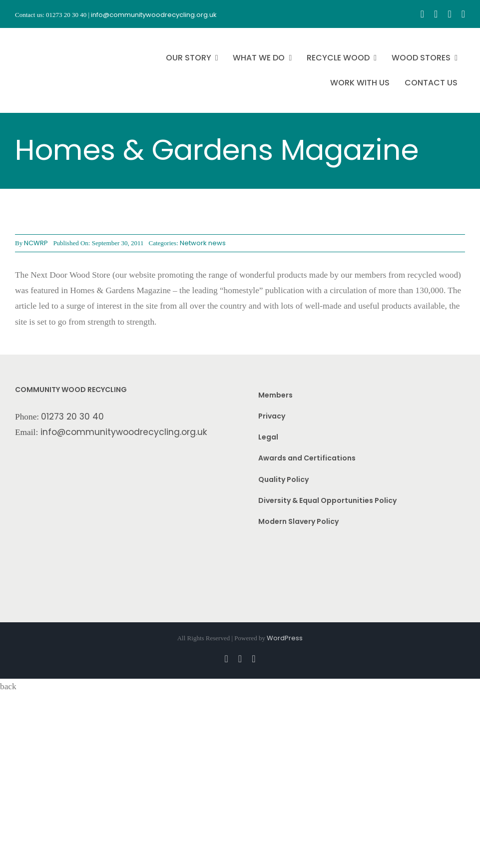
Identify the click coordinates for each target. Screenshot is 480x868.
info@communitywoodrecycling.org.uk (124, 432)
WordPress (285, 638)
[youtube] (449, 14)
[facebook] (422, 14)
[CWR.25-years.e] (52, 37)
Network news (203, 243)
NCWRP (36, 243)
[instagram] (436, 14)
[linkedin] (463, 14)
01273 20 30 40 (72, 417)
